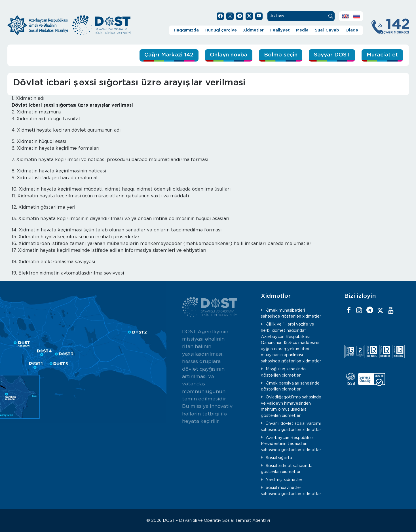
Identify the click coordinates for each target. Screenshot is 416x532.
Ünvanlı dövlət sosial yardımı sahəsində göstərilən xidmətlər (291, 427)
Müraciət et (382, 55)
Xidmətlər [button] (253, 30)
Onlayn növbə (229, 55)
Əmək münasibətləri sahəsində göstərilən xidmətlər (291, 313)
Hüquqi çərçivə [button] (221, 30)
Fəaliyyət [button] (280, 30)
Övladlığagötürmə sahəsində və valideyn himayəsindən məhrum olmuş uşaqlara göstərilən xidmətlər (291, 406)
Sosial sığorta (279, 458)
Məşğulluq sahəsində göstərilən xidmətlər (283, 372)
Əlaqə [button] (352, 30)
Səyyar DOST (332, 55)
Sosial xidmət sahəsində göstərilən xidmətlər (287, 469)
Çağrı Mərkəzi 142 (169, 55)
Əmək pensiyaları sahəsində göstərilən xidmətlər (290, 386)
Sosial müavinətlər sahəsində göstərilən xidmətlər (291, 491)
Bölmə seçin (281, 55)
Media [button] (302, 30)
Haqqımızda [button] (186, 30)
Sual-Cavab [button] (327, 30)
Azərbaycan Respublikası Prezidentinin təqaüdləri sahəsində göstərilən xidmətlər (291, 444)
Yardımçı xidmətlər (284, 480)
